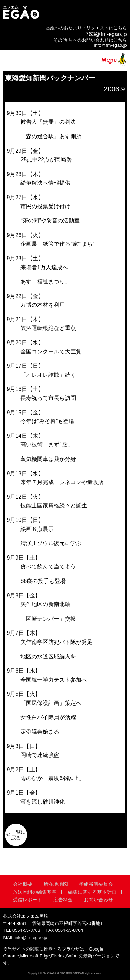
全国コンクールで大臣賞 (51, 352)
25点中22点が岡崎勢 (46, 160)
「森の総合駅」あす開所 (51, 136)
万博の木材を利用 (43, 305)
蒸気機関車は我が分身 (48, 459)
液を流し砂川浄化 (43, 802)
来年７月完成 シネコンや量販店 (62, 482)
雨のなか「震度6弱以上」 (53, 778)
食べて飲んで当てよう (48, 566)
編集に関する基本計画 (92, 892)
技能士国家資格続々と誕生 (54, 505)
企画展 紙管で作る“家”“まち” (57, 244)
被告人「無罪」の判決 (48, 122)
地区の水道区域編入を (48, 657)
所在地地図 (56, 884)
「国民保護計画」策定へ (51, 703)
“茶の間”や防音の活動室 (50, 221)
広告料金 (63, 900)
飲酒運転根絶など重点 (48, 328)
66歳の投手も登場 (43, 581)
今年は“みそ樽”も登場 (47, 421)
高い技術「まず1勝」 (47, 444)
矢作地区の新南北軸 (45, 604)
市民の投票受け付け (45, 206)
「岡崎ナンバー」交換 (48, 619)
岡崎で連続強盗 (40, 755)
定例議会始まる (40, 732)
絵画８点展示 (37, 529)
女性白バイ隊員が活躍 (48, 717)
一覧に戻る (18, 835)
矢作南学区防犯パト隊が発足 (57, 642)
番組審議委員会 (96, 884)
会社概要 (23, 884)
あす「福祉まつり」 (45, 282)
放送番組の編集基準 (35, 892)
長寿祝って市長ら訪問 (48, 398)
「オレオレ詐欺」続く (48, 375)
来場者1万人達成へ (44, 267)
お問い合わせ (98, 900)
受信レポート (27, 900)
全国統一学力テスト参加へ (54, 680)
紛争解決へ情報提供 (45, 183)
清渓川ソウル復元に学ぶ (51, 543)
